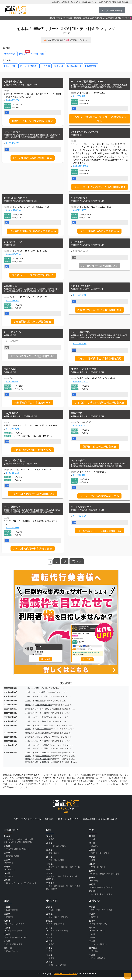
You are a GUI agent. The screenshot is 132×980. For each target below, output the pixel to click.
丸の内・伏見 (105, 897)
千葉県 (49, 867)
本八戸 (9, 852)
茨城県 (49, 839)
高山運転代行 (78, 243)
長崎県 (92, 924)
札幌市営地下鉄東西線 (81, 18)
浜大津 (9, 920)
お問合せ (60, 822)
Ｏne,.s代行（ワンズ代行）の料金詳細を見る (100, 188)
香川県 (49, 951)
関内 (56, 889)
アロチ (14, 954)
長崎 (93, 926)
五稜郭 (24, 845)
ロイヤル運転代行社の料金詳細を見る (33, 496)
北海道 (70, 18)
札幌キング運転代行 (82, 287)
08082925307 (80, 211)
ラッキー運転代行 (43, 716)
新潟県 (92, 839)
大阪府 (7, 930)
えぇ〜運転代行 (80, 198)
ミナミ (14, 933)
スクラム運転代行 (43, 744)
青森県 (7, 849)
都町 (93, 940)
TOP (16, 822)
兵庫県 (7, 937)
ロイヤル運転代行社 (15, 463)
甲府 (93, 870)
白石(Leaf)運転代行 (44, 708)
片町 (93, 863)
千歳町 (108, 890)
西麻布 (51, 879)
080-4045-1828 (80, 167)
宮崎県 (92, 944)
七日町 (9, 879)
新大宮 (9, 947)
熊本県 (92, 930)
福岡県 (92, 910)
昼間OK (59, 66)
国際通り (100, 961)
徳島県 (49, 944)
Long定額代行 (12, 415)
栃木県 (49, 846)
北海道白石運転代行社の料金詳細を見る (33, 232)
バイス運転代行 (13, 509)
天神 (103, 913)
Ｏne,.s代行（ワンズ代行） (87, 132)
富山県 (92, 846)
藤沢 (55, 892)
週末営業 (91, 66)
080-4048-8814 (13, 255)
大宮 (51, 863)
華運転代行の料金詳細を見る (99, 449)
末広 (30, 845)
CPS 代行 (40, 691)
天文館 (94, 954)
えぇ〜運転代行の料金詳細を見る (99, 232)
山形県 (7, 876)
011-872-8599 (13, 343)
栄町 (48, 872)
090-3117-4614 (13, 211)
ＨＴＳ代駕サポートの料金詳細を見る (99, 534)
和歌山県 (8, 951)
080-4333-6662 (13, 101)
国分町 (9, 865)
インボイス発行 (29, 66)
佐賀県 (92, 917)
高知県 (49, 965)
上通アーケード (98, 933)
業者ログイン (74, 822)
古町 (93, 842)
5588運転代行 (12, 287)
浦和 (61, 863)
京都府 (7, 924)
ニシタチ (95, 947)
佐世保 (99, 926)
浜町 (105, 926)
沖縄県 (92, 958)
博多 (93, 913)
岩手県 (7, 856)
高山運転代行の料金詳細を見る (99, 267)
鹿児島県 (93, 951)
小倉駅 (110, 913)
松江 (51, 920)
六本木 (65, 879)
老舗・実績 (38, 54)
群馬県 (49, 853)
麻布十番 (73, 879)
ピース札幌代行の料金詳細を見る (33, 159)
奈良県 (7, 944)
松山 (93, 961)
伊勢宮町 (65, 920)
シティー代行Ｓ (80, 463)
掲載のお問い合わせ (108, 822)
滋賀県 (7, 917)
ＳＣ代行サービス (14, 243)
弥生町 (58, 913)
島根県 (49, 917)
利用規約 (49, 822)
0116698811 (79, 96)
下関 (51, 940)
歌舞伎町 (50, 882)
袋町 (109, 876)
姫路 (15, 940)
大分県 (92, 937)
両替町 (101, 890)
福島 (29, 886)
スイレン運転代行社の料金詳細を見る (99, 360)
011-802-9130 (13, 530)
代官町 (57, 920)
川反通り (10, 872)
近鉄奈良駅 (18, 947)
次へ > (77, 564)
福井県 (92, 860)
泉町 (63, 849)
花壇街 (58, 879)
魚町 (25, 940)
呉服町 (94, 890)
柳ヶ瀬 (94, 883)
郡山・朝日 (11, 886)
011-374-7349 (13, 431)
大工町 (51, 842)
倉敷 (56, 926)
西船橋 (51, 870)
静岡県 (92, 887)
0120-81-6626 (13, 476)
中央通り (95, 876)
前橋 (51, 856)
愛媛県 (49, 958)
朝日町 (51, 913)
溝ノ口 (49, 892)
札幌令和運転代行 (14, 82)
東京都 (49, 876)
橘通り (103, 947)
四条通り (10, 926)
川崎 (61, 889)
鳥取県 (49, 910)
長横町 (16, 852)
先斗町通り (20, 926)
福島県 (7, 883)
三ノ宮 (9, 940)
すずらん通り (9, 845)
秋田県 (7, 869)
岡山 (51, 926)
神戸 (20, 940)
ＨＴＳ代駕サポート (82, 509)
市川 (66, 870)
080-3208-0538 (80, 428)
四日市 (9, 913)
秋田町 (51, 947)
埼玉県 (49, 860)
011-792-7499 (80, 345)
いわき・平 (21, 886)
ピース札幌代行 (13, 132)
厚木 (71, 889)
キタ (8, 933)
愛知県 (92, 894)
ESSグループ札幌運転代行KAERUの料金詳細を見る (100, 119)
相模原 (77, 889)
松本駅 (115, 876)
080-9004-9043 (80, 252)
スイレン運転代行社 (82, 334)
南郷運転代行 (11, 371)
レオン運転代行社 (43, 736)
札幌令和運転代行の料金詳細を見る (33, 121)
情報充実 (24, 53)
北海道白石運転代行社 (17, 198)
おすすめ (10, 54)
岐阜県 (92, 880)
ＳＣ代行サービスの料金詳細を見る (33, 276)
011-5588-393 (13, 302)
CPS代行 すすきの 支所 (85, 371)
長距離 (46, 66)
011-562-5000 (80, 296)
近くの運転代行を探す (32, 822)
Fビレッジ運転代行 (44, 699)
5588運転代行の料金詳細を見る (33, 323)
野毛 (51, 889)
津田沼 (77, 870)
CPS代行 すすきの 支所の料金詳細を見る (100, 404)
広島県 (49, 930)
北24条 (18, 842)
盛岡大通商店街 (13, 859)
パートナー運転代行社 (45, 712)
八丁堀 (51, 933)
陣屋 (34, 886)
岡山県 (49, 924)
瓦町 (51, 954)
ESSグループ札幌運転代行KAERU (90, 82)
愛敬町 (94, 920)
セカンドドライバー (15, 334)
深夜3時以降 (74, 66)
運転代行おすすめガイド (58, 18)
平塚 (66, 889)
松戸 (58, 870)
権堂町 (103, 876)
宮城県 (7, 862)
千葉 (71, 870)
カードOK (10, 66)
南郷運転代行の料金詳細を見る (33, 404)
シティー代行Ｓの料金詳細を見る (99, 499)
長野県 (92, 874)
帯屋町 (51, 968)
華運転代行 (77, 415)
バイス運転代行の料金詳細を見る (33, 551)
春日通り (100, 870)
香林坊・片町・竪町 (99, 856)
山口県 (49, 937)
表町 (61, 926)
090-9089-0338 (80, 384)
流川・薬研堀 (61, 933)
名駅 (96, 897)
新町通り (24, 852)
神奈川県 (50, 886)
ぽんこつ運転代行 (43, 728)
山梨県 (92, 867)
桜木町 (94, 849)
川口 (56, 863)
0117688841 (79, 478)
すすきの (10, 842)
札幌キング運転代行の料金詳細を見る (99, 311)
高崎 (56, 856)
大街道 (51, 961)
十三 (20, 933)
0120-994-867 (13, 144)
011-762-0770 (80, 519)
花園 (31, 842)
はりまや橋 (60, 968)
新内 (8, 954)
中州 (98, 913)
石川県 (92, 853)
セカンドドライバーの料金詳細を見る (33, 358)
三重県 (7, 910)
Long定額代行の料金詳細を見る (32, 452)
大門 (18, 845)
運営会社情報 (89, 822)
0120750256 (12, 384)
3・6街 (25, 842)
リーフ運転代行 (42, 720)
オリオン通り (54, 849)
